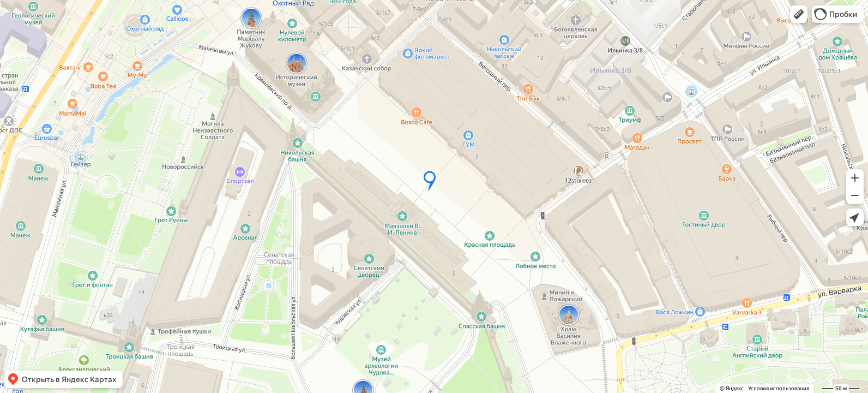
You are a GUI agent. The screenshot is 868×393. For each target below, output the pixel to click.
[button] (799, 14)
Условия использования (779, 388)
